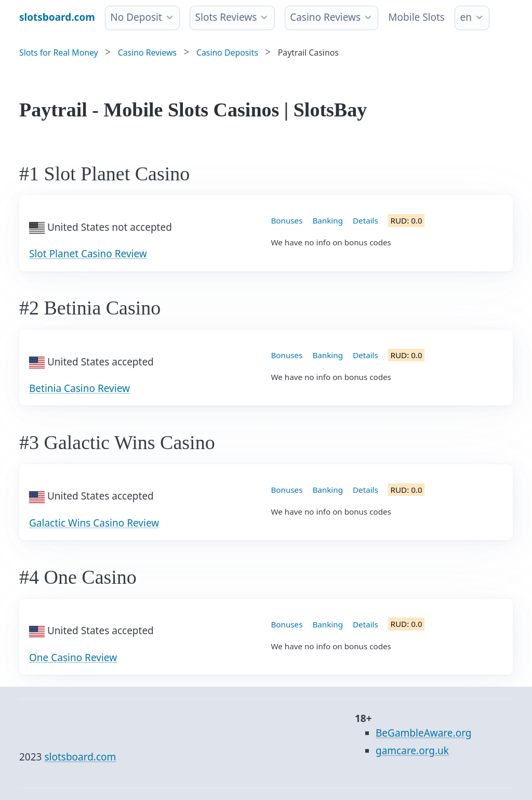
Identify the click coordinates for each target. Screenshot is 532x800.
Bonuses (287, 220)
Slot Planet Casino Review (88, 254)
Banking (328, 220)
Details (365, 220)
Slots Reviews (226, 17)
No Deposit (136, 17)
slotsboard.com (80, 757)
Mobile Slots (416, 17)
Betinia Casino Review (79, 388)
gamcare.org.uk (412, 751)
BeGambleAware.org (423, 733)
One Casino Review (73, 658)
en (465, 17)
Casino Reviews (325, 17)
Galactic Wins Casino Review (94, 523)
